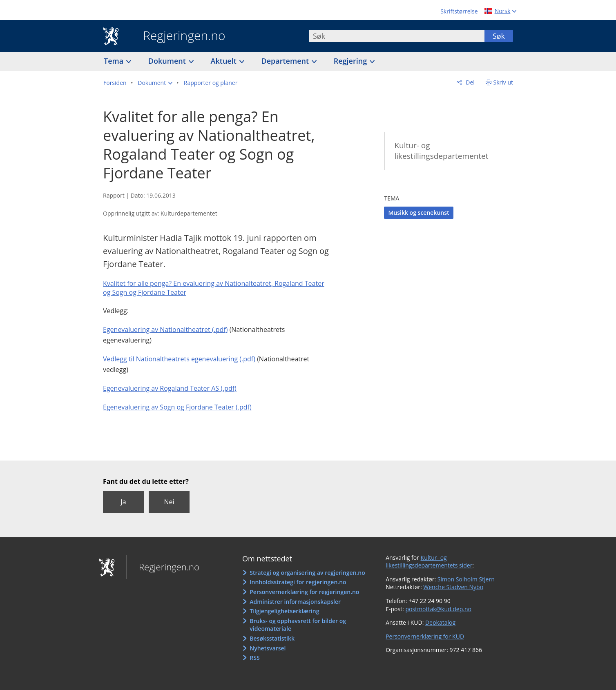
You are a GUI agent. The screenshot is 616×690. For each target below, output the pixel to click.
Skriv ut (503, 82)
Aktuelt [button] (225, 61)
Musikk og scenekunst (418, 213)
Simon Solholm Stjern (466, 579)
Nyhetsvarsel (268, 648)
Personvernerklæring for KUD (425, 636)
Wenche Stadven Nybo (453, 587)
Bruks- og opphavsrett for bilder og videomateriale (298, 625)
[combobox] (397, 36)
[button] (155, 83)
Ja (123, 502)
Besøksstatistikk (272, 638)
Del (470, 82)
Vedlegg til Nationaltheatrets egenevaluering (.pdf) (179, 359)
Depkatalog (440, 622)
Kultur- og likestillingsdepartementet (441, 151)
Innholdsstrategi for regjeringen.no (298, 582)
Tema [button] (115, 61)
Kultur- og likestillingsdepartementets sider (429, 562)
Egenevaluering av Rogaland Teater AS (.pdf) (170, 388)
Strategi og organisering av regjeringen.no (307, 573)
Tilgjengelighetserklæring (284, 611)
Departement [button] (286, 61)
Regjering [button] (351, 61)
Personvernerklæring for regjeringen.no (304, 592)
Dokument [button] (168, 61)
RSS (254, 658)
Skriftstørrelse (459, 11)
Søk (499, 36)
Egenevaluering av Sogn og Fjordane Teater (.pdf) (177, 407)
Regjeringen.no (178, 36)
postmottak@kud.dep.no (438, 609)
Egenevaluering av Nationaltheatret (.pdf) (165, 329)
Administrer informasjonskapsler (295, 602)
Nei (169, 502)
